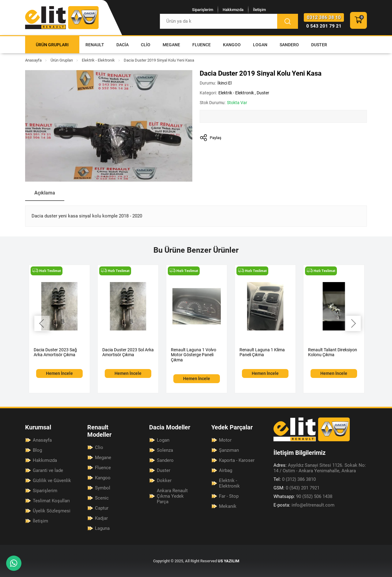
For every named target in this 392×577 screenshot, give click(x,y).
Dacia (123, 45)
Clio (146, 45)
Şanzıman (229, 450)
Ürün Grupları (52, 45)
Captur (102, 508)
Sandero (289, 45)
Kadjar (101, 518)
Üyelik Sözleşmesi (52, 511)
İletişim (259, 10)
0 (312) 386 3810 (295, 479)
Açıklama (45, 193)
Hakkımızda (233, 10)
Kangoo (232, 45)
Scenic (102, 498)
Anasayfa (33, 60)
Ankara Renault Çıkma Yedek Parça (172, 496)
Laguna (102, 528)
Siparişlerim (203, 10)
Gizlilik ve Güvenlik (52, 481)
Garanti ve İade (48, 470)
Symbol (103, 488)
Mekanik (228, 506)
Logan (260, 45)
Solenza (165, 450)
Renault (95, 45)
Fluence (202, 45)
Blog (37, 450)
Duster (319, 45)
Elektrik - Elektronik (98, 60)
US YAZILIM (228, 561)
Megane (171, 45)
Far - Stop (229, 496)
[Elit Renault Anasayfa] (62, 18)
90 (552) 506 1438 (303, 496)
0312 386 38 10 (324, 17)
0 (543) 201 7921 (296, 488)
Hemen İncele (59, 374)
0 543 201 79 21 (324, 26)
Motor (225, 440)
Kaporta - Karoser (237, 460)
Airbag (226, 470)
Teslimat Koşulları (51, 501)
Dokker (164, 481)
